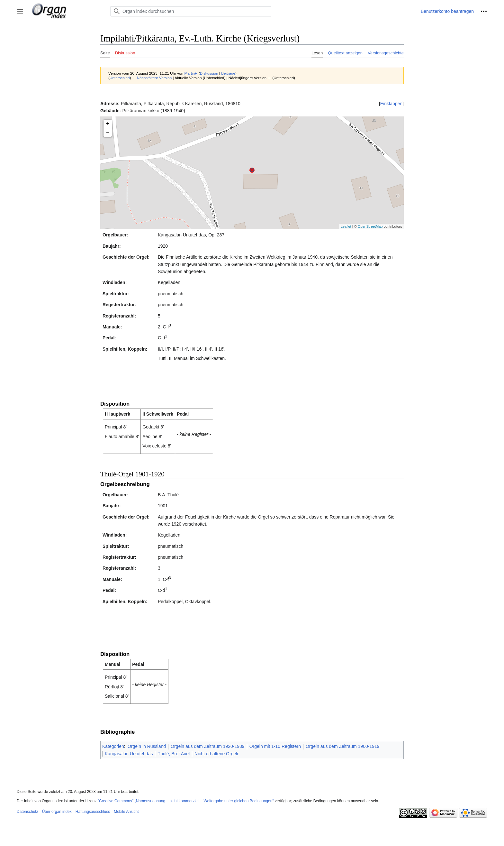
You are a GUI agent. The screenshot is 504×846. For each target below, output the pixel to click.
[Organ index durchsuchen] (191, 11)
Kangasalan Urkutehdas (129, 754)
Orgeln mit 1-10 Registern (275, 746)
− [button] (108, 133)
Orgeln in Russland (147, 746)
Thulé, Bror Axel (174, 754)
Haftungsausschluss (93, 812)
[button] (20, 11)
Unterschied (120, 78)
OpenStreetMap (370, 226)
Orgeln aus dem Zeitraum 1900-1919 (343, 746)
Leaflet (346, 226)
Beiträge (228, 73)
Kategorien (113, 746)
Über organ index (57, 812)
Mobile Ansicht (126, 812)
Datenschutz (27, 812)
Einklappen (391, 104)
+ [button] (108, 124)
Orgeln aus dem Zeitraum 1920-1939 (208, 746)
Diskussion (209, 73)
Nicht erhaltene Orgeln (217, 754)
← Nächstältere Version (152, 78)
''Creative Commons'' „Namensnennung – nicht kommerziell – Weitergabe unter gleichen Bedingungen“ (185, 801)
